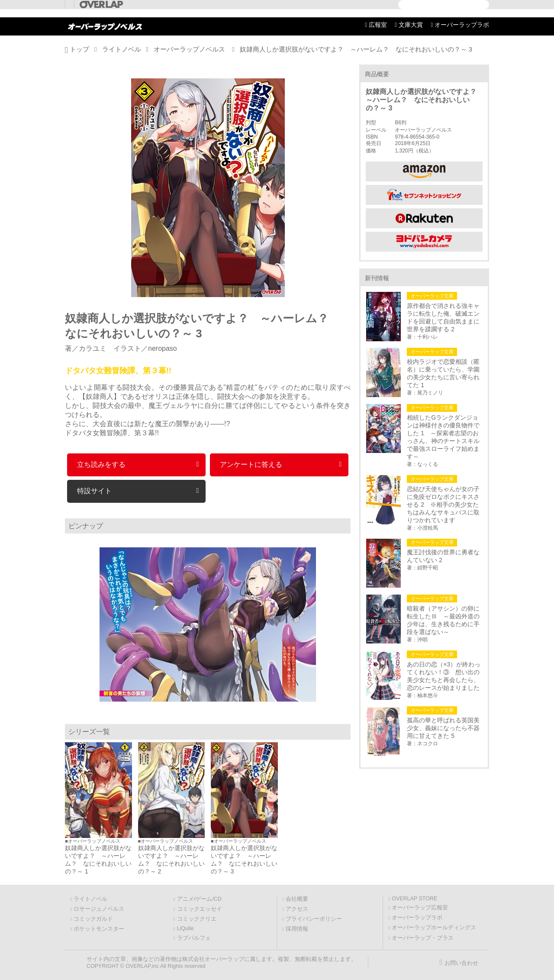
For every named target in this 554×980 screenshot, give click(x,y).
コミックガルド (93, 919)
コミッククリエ (197, 919)
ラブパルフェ (194, 938)
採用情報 (297, 929)
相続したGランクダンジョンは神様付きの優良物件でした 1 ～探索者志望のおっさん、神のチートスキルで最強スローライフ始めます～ (443, 437)
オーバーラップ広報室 (420, 908)
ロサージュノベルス (99, 909)
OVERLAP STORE (414, 899)
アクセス (297, 909)
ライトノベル (122, 49)
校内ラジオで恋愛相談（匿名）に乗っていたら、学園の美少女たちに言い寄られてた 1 (443, 373)
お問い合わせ (461, 963)
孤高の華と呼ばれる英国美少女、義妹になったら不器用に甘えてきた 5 (443, 728)
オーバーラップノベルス (189, 49)
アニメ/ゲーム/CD (199, 899)
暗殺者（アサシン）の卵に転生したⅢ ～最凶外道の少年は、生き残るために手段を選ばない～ (443, 620)
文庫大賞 (411, 25)
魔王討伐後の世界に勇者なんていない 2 (443, 556)
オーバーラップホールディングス (434, 928)
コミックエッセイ (200, 909)
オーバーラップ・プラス (423, 938)
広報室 (378, 25)
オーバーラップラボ (462, 25)
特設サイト (94, 491)
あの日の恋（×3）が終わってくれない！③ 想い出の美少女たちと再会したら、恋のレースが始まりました (444, 676)
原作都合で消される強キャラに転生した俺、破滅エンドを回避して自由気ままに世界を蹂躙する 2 (443, 317)
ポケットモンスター (99, 929)
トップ (79, 49)
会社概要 (297, 899)
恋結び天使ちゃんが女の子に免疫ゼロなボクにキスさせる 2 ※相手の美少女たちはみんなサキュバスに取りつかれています (443, 505)
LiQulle (185, 928)
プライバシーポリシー (314, 919)
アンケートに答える (251, 464)
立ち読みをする (101, 464)
